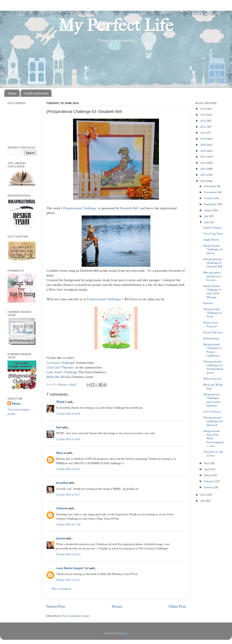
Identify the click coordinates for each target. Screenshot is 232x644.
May (207, 463)
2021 (203, 133)
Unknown (62, 508)
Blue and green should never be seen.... (212, 276)
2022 (204, 127)
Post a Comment (61, 589)
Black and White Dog (213, 386)
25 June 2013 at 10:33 (68, 414)
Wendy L (61, 402)
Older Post (177, 606)
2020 (204, 139)
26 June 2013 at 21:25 (68, 554)
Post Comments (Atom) (76, 616)
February (210, 481)
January (209, 487)
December (211, 186)
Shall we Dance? (213, 228)
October (209, 198)
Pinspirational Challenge (80, 208)
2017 (203, 157)
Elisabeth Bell (130, 208)
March (208, 475)
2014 (203, 175)
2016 (203, 163)
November (211, 192)
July (207, 216)
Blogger (123, 633)
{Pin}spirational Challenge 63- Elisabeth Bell (213, 263)
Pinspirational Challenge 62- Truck (213, 313)
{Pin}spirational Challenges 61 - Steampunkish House (214, 367)
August (208, 210)
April (207, 469)
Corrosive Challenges (61, 363)
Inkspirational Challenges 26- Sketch (213, 249)
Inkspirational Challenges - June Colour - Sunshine (213, 400)
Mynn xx (61, 453)
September (211, 204)
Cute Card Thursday (60, 367)
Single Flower (211, 240)
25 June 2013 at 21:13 (68, 469)
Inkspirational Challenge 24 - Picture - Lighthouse (213, 350)
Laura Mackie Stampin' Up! (72, 568)
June (207, 222)
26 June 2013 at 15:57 (68, 495)
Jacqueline (62, 483)
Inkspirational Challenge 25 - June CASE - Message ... (213, 292)
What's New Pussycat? (211, 324)
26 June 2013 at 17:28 (68, 524)
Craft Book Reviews (36, 93)
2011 (203, 501)
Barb (59, 427)
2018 (203, 151)
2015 (203, 169)
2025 (204, 109)
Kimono (208, 303)
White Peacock (212, 379)
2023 (203, 121)
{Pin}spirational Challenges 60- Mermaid (213, 421)
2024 (204, 115)
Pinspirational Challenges (104, 299)
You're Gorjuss (212, 411)
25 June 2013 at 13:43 (68, 439)
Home (12, 93)
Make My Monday (59, 377)
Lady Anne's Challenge (62, 372)
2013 (203, 181)
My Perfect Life (116, 26)
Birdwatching (211, 338)
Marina (16, 404)
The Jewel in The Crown (213, 454)
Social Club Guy (213, 332)
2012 (203, 495)
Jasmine (61, 538)
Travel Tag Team (213, 234)
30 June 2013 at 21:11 (68, 580)
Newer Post (56, 606)
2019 (203, 145)
